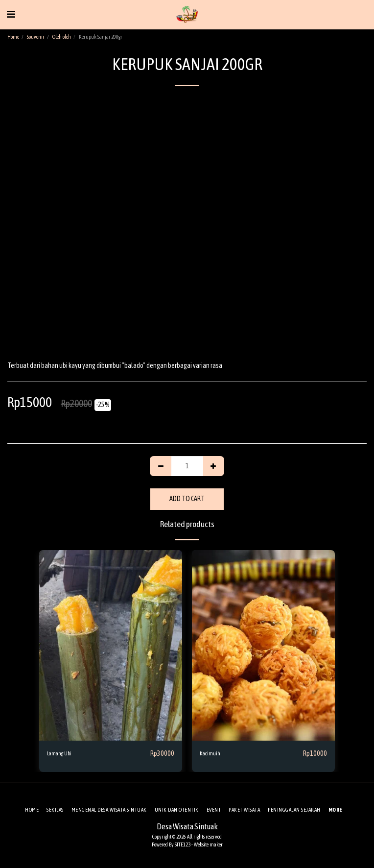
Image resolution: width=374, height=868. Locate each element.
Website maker (208, 844)
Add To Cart (187, 499)
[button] (11, 14)
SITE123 (183, 844)
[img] (111, 645)
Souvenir (36, 37)
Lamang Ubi (59, 753)
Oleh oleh (62, 37)
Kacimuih (210, 753)
